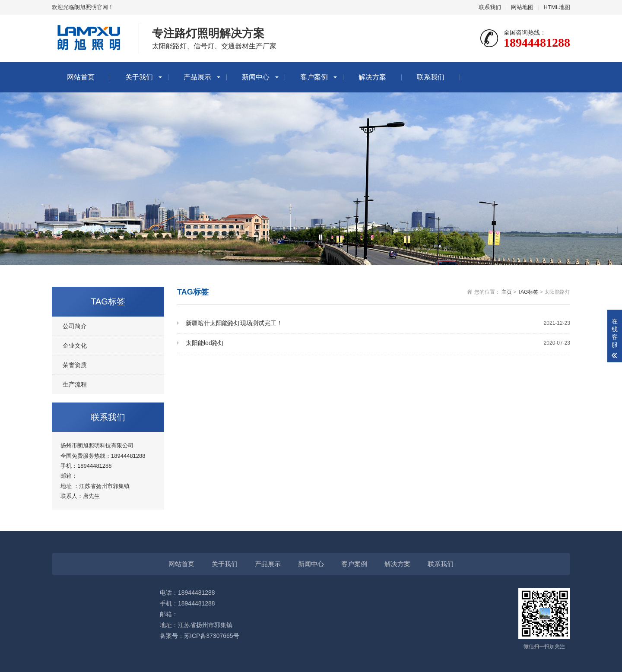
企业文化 (75, 346)
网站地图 (522, 7)
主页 (507, 292)
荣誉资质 (75, 365)
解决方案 (372, 77)
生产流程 (75, 384)
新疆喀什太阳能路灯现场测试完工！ (378, 323)
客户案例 (314, 77)
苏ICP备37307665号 (212, 636)
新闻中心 (256, 77)
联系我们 (490, 7)
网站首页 (81, 77)
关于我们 (139, 77)
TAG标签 (528, 292)
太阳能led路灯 (378, 343)
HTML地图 (557, 7)
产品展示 (197, 77)
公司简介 (75, 326)
